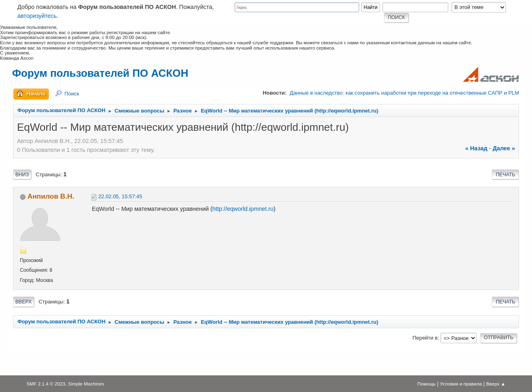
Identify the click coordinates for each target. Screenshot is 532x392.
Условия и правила (461, 384)
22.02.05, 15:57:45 (120, 196)
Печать (506, 175)
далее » (504, 148)
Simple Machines (86, 384)
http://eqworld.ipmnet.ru (243, 209)
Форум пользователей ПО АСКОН (100, 73)
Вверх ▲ (496, 384)
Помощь (426, 384)
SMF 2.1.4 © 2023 (46, 384)
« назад (476, 148)
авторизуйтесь (37, 16)
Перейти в (425, 338)
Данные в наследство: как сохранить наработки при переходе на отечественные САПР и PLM (404, 93)
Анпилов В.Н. (51, 196)
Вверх (24, 302)
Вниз (22, 175)
